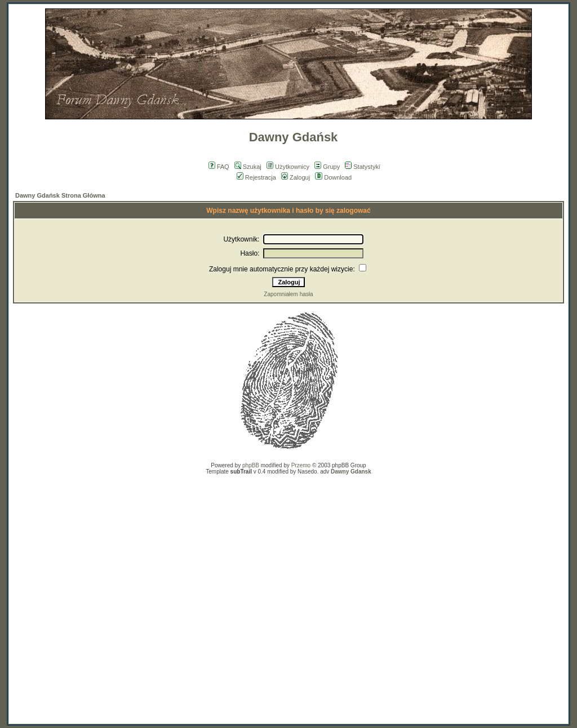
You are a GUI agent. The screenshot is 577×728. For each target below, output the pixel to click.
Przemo (301, 465)
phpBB (251, 465)
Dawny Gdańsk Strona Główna (60, 195)
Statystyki (362, 167)
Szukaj (248, 167)
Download (333, 177)
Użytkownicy (288, 167)
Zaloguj (296, 177)
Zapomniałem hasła (288, 294)
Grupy (327, 167)
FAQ (219, 167)
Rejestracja (256, 177)
